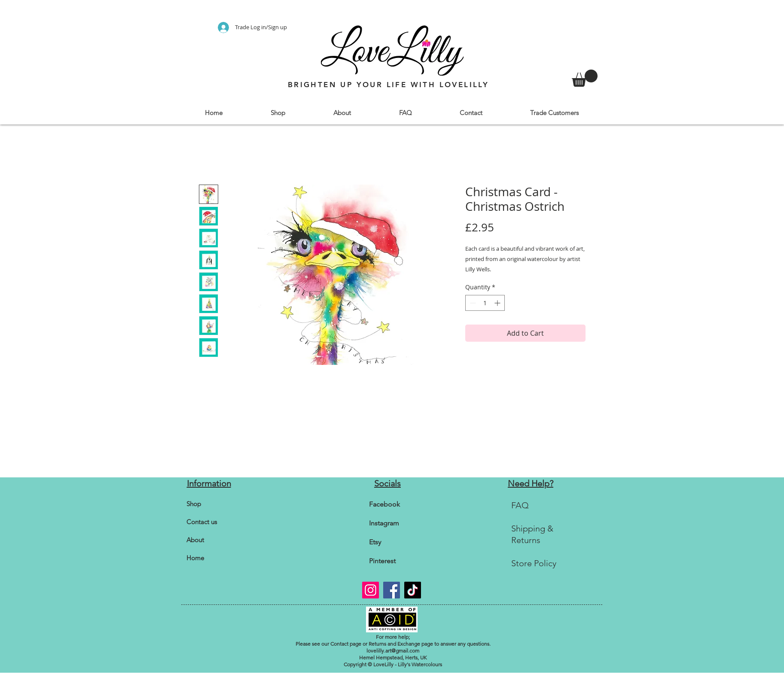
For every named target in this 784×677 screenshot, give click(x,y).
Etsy (375, 542)
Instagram (384, 523)
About (195, 540)
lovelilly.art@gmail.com (393, 651)
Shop (194, 504)
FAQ (520, 505)
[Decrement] (472, 303)
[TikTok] (413, 590)
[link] (585, 78)
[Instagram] (371, 590)
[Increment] (498, 303)
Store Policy (534, 563)
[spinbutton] (485, 303)
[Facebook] (392, 590)
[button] (278, 113)
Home (195, 558)
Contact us (202, 522)
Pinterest (382, 561)
